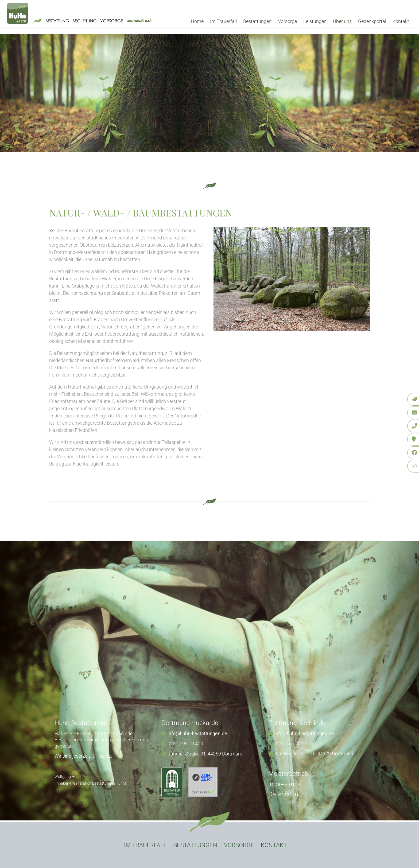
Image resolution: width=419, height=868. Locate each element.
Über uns (342, 21)
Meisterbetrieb (288, 774)
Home (197, 21)
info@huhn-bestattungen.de (197, 733)
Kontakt (401, 21)
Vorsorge (287, 21)
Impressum (284, 784)
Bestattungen (257, 21)
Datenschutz (286, 794)
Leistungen (315, 21)
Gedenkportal (372, 21)
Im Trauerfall (223, 21)
